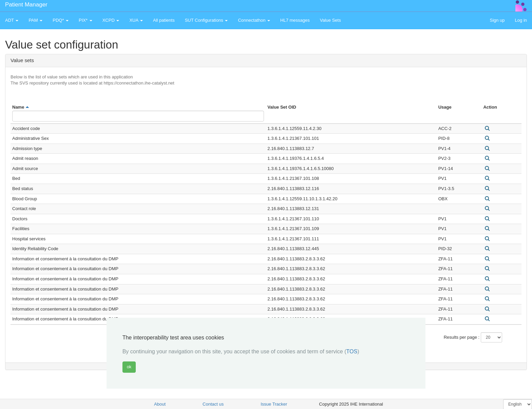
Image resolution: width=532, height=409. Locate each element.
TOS (352, 351)
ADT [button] (12, 20)
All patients (164, 20)
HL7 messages (295, 20)
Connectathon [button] (254, 20)
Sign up (497, 20)
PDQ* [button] (61, 20)
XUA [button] (136, 20)
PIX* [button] (85, 20)
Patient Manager (26, 5)
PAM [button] (35, 20)
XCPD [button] (111, 20)
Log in (521, 20)
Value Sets (330, 20)
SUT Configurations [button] (206, 20)
